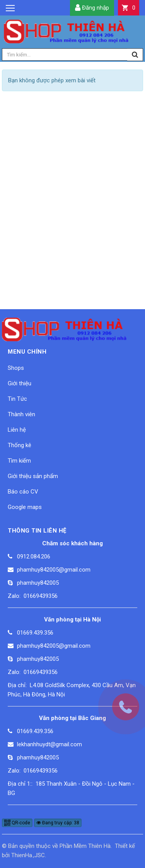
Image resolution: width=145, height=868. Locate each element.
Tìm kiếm (19, 461)
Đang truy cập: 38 (58, 823)
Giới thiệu (20, 383)
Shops (16, 368)
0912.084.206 (34, 557)
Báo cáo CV (23, 492)
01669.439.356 (35, 633)
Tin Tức (17, 399)
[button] (129, 8)
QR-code (17, 823)
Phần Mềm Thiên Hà (85, 846)
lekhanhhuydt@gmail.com (49, 744)
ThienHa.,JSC (28, 855)
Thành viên (21, 414)
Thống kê (20, 445)
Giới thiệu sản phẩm (33, 476)
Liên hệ (17, 430)
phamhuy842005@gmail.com (54, 570)
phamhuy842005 (38, 583)
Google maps (25, 507)
